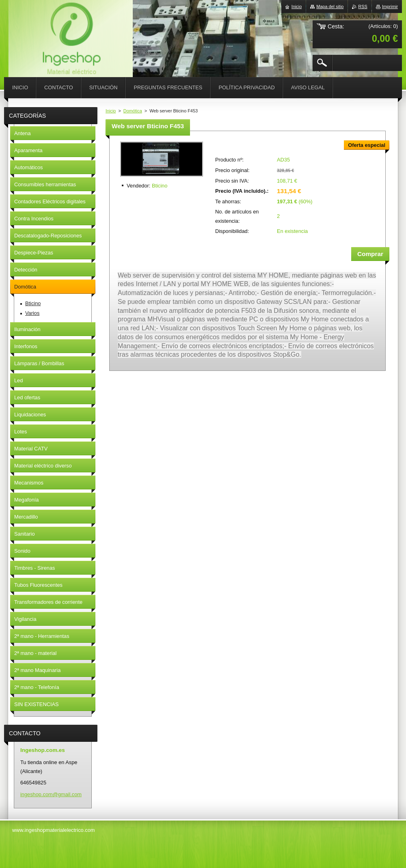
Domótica (133, 111)
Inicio (111, 111)
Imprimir (390, 6)
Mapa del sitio (330, 6)
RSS (363, 6)
